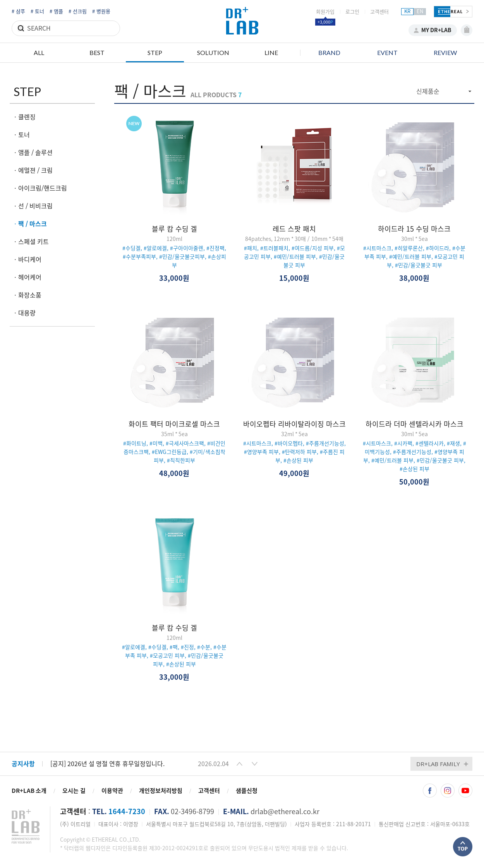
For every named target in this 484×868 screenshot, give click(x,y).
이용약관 (112, 791)
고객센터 (379, 12)
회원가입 (325, 12)
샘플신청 (247, 791)
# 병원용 (101, 11)
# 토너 (37, 11)
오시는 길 (74, 791)
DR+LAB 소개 (29, 791)
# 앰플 (56, 11)
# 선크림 (78, 11)
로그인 (352, 12)
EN (420, 11)
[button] (239, 764)
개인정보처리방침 (161, 791)
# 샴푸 (18, 11)
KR (407, 11)
